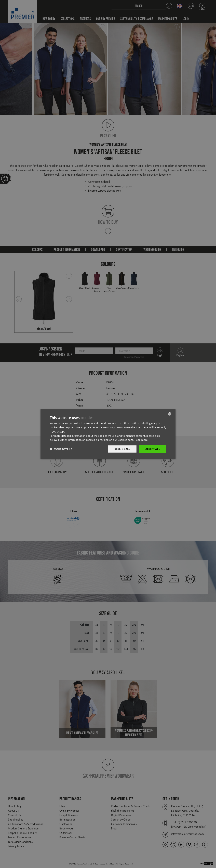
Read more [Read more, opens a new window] (141, 440)
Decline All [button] (122, 449)
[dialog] (108, 434)
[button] (61, 449)
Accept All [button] (153, 449)
